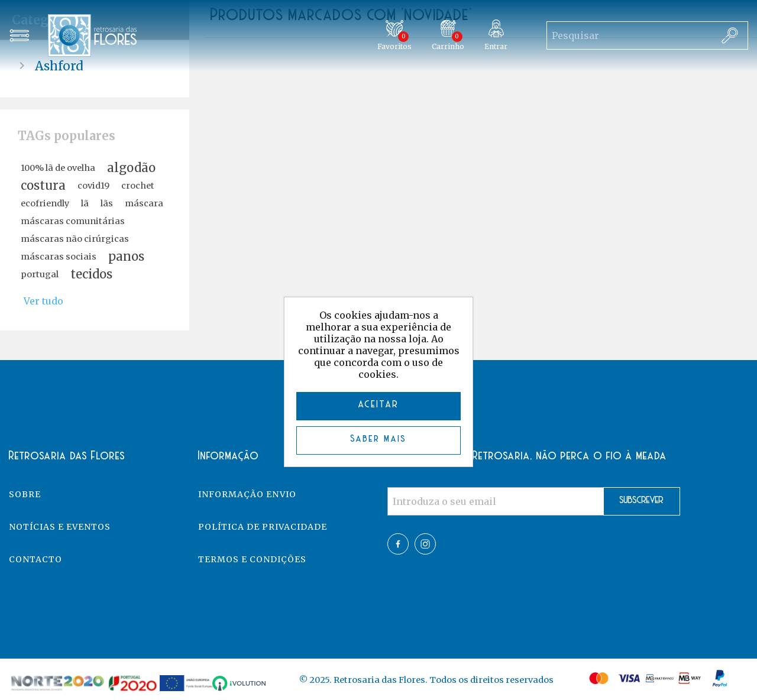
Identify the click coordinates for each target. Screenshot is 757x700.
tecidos (91, 274)
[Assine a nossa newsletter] (496, 501)
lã (85, 203)
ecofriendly (45, 203)
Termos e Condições (252, 559)
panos (126, 257)
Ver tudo (43, 301)
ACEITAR (379, 405)
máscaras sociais (59, 257)
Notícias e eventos (60, 527)
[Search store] (629, 35)
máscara (144, 203)
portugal (40, 274)
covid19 (93, 186)
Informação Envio (247, 494)
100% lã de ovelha (58, 168)
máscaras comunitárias (73, 221)
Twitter (425, 544)
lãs (107, 203)
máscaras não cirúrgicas (75, 239)
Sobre (25, 494)
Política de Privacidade (263, 527)
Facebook (398, 544)
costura (43, 186)
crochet (138, 186)
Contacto (35, 559)
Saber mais (379, 439)
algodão (131, 168)
